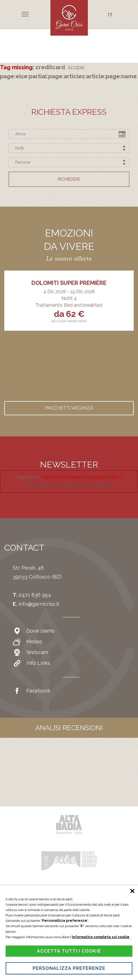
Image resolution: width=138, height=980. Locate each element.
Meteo (27, 642)
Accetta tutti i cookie (69, 951)
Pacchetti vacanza (69, 408)
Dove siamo (34, 631)
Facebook (32, 691)
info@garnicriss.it (39, 604)
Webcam (30, 652)
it (110, 14)
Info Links (31, 663)
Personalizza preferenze (69, 968)
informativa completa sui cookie (101, 937)
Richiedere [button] (69, 179)
